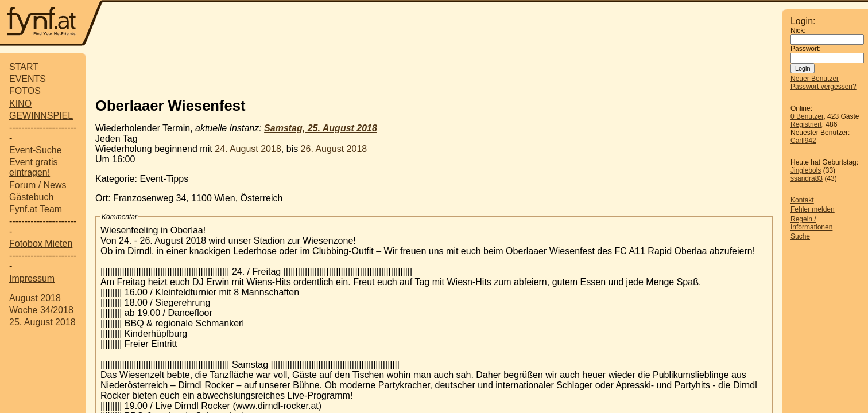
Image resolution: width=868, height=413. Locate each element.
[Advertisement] (443, 24)
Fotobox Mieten (41, 243)
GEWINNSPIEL (41, 116)
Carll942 (803, 141)
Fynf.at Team (36, 209)
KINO (20, 104)
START (24, 67)
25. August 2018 (42, 322)
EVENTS (28, 79)
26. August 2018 (334, 149)
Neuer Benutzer (815, 79)
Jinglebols (806, 170)
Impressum (32, 278)
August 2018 (35, 298)
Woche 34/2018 (41, 310)
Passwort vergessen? (824, 87)
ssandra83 (807, 178)
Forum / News (38, 185)
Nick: (798, 30)
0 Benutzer (807, 116)
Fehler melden (813, 209)
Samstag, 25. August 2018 (321, 128)
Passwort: (806, 49)
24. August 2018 (248, 149)
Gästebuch (31, 197)
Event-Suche (36, 150)
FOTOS (25, 91)
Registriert (806, 124)
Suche (800, 236)
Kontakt (802, 200)
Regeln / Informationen (811, 223)
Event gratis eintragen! (33, 167)
